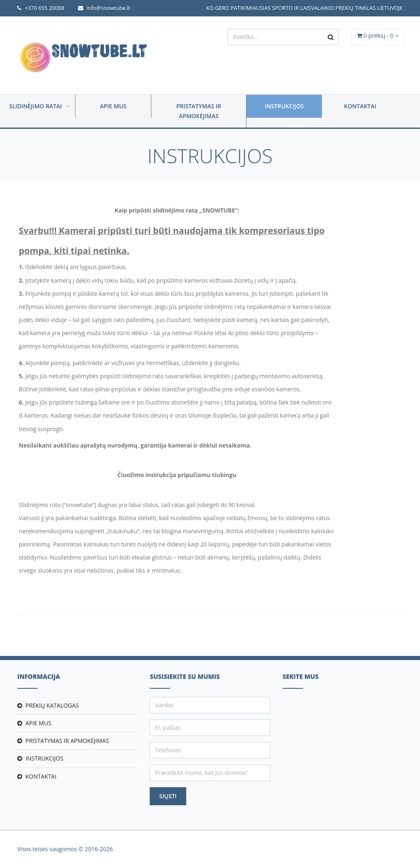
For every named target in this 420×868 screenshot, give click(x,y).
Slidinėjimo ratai (35, 106)
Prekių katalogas (52, 705)
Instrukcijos (284, 106)
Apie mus (113, 106)
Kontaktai (360, 106)
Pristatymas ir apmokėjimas (199, 111)
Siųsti (168, 796)
